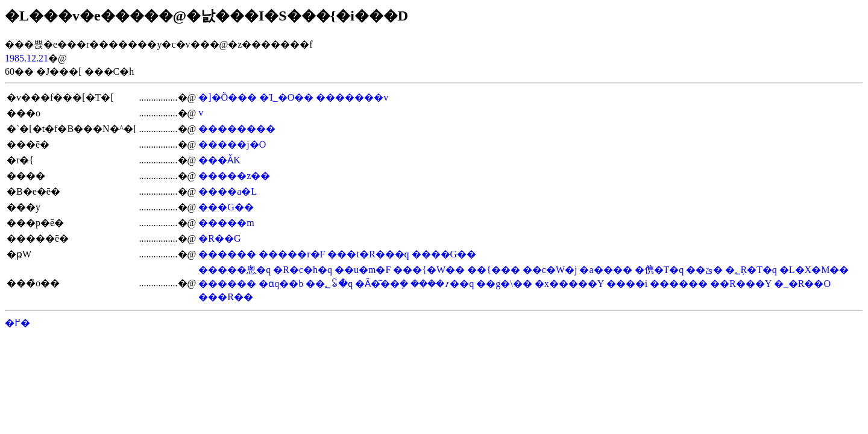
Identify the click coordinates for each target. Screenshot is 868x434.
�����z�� (234, 176)
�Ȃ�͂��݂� (382, 284)
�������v (352, 97)
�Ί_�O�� (286, 97)
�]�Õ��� (228, 97)
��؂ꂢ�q (329, 284)
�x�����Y (569, 284)
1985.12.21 (27, 58)
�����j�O (232, 144)
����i (627, 284)
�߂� (17, 323)
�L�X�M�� (814, 270)
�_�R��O (802, 284)
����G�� (444, 254)
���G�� (226, 207)
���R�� (226, 297)
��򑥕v (201, 112)
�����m (226, 223)
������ (227, 254)
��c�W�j (550, 270)
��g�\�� (504, 284)
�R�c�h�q (303, 270)
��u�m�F (363, 270)
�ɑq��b (281, 284)
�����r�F (292, 254)
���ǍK (219, 160)
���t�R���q (368, 254)
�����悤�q (234, 270)
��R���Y (741, 284)
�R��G (219, 238)
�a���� (605, 270)
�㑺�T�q (659, 270)
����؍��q (442, 284)
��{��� (494, 270)
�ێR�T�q (741, 270)
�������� (237, 129)
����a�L (228, 191)
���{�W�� (429, 270)
